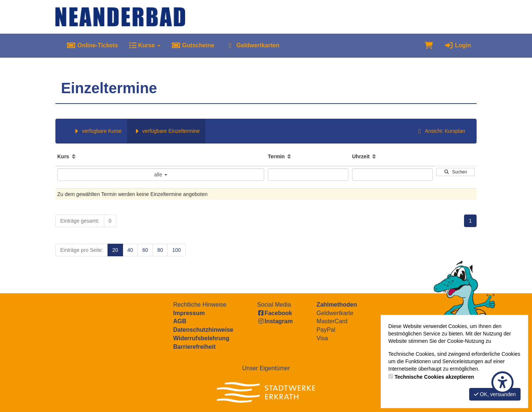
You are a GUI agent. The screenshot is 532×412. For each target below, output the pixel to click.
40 (130, 250)
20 (115, 250)
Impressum (189, 313)
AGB (180, 321)
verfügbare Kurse (97, 131)
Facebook (275, 313)
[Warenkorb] (429, 46)
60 (145, 250)
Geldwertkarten (252, 45)
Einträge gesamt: (80, 221)
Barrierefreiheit (195, 347)
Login (458, 45)
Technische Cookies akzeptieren (434, 377)
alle (161, 175)
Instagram (275, 321)
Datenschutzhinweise (203, 330)
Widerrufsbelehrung (201, 338)
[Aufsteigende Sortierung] (74, 156)
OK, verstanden (495, 394)
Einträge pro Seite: (82, 250)
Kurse (144, 45)
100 (176, 250)
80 (160, 250)
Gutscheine (193, 45)
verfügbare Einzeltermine (166, 131)
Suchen (456, 172)
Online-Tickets (92, 45)
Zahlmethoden (337, 305)
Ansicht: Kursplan (440, 131)
